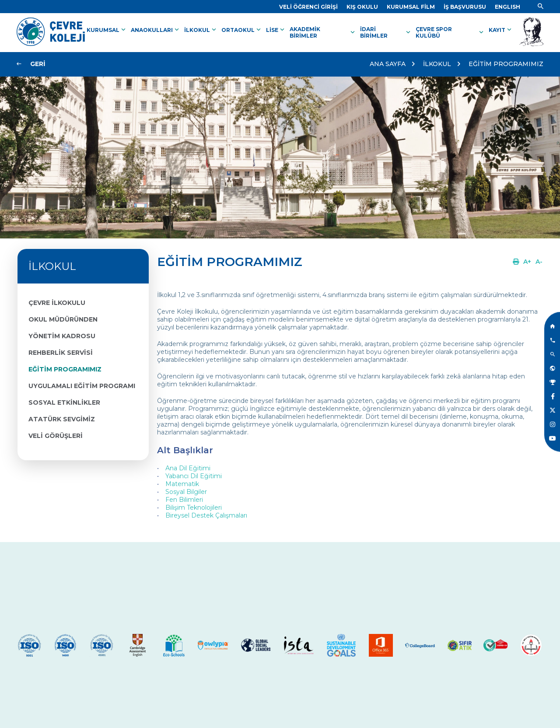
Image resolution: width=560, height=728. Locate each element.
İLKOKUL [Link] (201, 30)
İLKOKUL (437, 64)
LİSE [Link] (276, 30)
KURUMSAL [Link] (107, 30)
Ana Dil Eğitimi (188, 468)
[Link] (308, 7)
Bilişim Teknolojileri (194, 507)
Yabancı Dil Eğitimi (194, 476)
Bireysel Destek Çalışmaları (206, 515)
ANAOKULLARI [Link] (156, 30)
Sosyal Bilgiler (186, 492)
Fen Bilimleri (184, 500)
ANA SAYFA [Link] (388, 64)
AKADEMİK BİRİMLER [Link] (323, 32)
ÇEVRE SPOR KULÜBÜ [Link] (450, 32)
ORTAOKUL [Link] (242, 30)
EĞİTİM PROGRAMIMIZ (506, 64)
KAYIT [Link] (501, 30)
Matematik (182, 484)
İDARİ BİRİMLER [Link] (386, 32)
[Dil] (507, 7)
